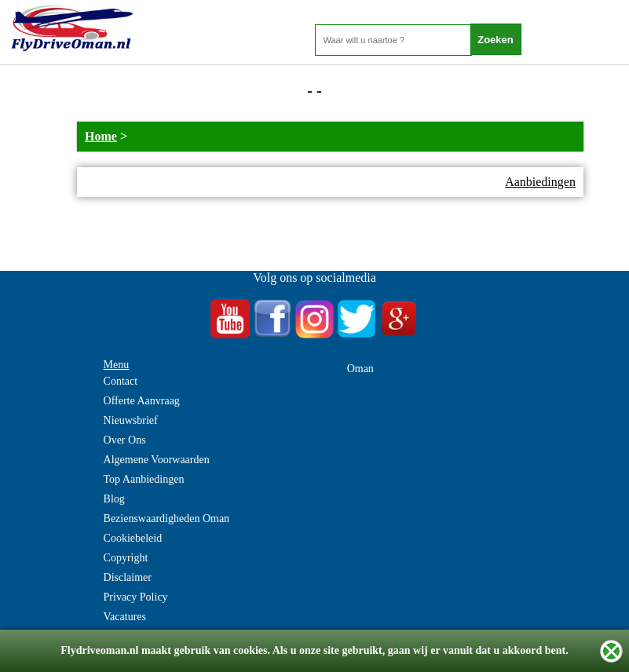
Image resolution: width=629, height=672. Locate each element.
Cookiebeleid (133, 538)
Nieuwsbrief (131, 420)
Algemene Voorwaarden (157, 460)
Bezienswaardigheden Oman (167, 519)
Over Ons (125, 440)
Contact (121, 381)
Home (101, 136)
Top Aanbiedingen (144, 479)
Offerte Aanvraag (142, 401)
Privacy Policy (136, 597)
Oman (360, 369)
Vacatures (125, 617)
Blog (114, 499)
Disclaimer (128, 577)
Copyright (126, 558)
